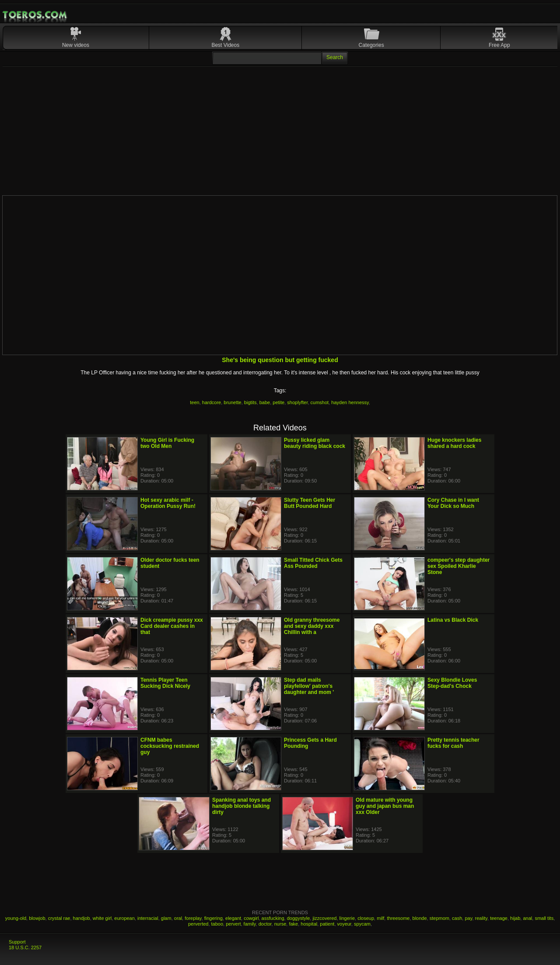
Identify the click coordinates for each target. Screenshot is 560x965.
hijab (515, 918)
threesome (398, 918)
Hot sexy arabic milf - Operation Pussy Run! (168, 503)
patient (327, 924)
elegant (233, 918)
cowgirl (251, 918)
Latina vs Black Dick (453, 620)
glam (166, 918)
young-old (16, 918)
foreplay (193, 918)
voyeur (344, 924)
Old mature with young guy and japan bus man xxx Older (385, 806)
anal (527, 918)
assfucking (273, 918)
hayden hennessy (350, 402)
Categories (371, 45)
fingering (213, 918)
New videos (76, 45)
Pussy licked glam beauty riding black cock (315, 443)
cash (457, 918)
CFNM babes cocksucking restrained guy (170, 746)
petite (278, 402)
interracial (148, 918)
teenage (499, 918)
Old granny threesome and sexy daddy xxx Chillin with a (312, 626)
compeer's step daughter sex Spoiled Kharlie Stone (458, 566)
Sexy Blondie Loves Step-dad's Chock (452, 683)
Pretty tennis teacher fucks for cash (453, 743)
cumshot (320, 402)
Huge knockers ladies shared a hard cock (454, 443)
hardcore (212, 402)
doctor (265, 924)
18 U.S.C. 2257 (25, 947)
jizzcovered (324, 918)
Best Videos (225, 45)
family (250, 924)
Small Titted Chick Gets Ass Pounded (313, 563)
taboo (217, 924)
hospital (309, 924)
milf (380, 918)
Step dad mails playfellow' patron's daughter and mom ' (309, 686)
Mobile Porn (35, 15)
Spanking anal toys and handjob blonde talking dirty (241, 806)
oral (178, 918)
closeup (366, 918)
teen (194, 402)
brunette (232, 402)
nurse (280, 924)
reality (481, 918)
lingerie (347, 918)
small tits (544, 918)
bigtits (250, 402)
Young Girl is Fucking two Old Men (167, 443)
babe (265, 402)
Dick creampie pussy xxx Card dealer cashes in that (172, 626)
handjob (82, 918)
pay (468, 918)
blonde (420, 918)
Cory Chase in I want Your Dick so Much (453, 503)
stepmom (439, 918)
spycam (362, 924)
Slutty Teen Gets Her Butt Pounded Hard (310, 503)
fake (293, 924)
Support (17, 942)
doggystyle (299, 918)
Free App (499, 45)
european (124, 918)
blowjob (37, 918)
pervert (233, 924)
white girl (102, 918)
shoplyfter (297, 402)
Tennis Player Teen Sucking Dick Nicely (165, 683)
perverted (198, 924)
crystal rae (59, 918)
